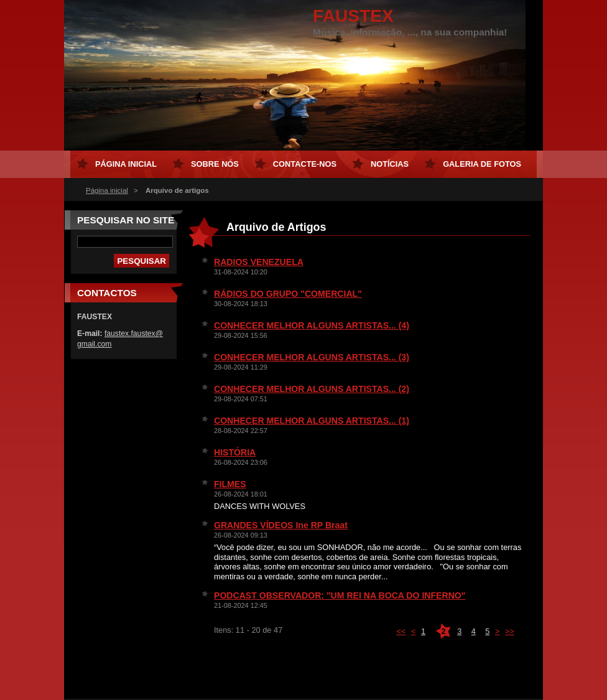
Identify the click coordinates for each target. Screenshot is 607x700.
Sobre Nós (215, 164)
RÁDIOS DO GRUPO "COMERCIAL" (288, 294)
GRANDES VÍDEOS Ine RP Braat (281, 525)
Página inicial (107, 190)
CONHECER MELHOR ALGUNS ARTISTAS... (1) (312, 421)
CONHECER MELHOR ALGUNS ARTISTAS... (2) (312, 389)
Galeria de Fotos (482, 164)
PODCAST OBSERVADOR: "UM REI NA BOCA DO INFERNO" (340, 595)
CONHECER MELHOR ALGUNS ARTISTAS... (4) (312, 325)
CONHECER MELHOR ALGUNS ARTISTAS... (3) (312, 357)
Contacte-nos (305, 164)
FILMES (230, 484)
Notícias (390, 164)
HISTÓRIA (235, 452)
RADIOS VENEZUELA (259, 262)
